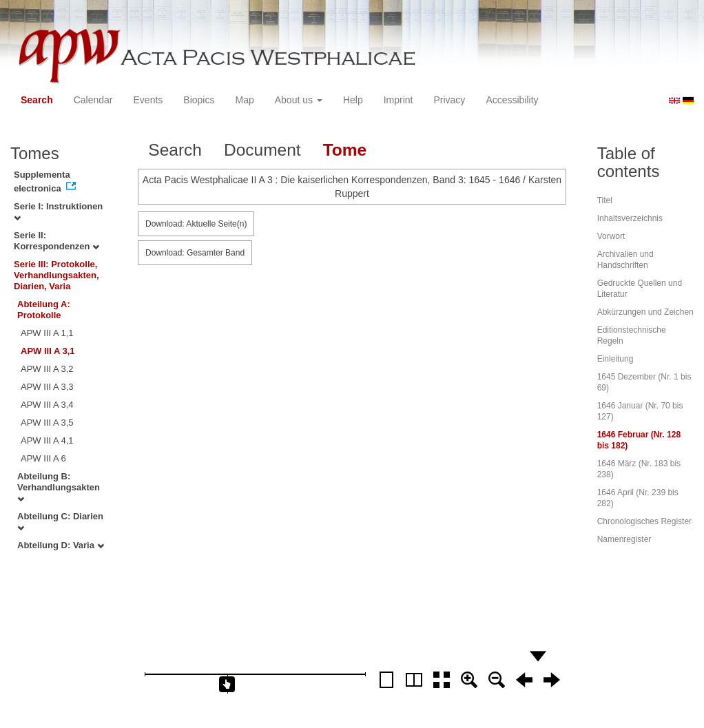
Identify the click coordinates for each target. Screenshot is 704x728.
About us (299, 100)
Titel (605, 200)
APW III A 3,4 (47, 405)
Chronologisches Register (644, 521)
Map (244, 100)
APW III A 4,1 (47, 440)
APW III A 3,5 (47, 423)
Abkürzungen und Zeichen (645, 312)
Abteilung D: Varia (61, 545)
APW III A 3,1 (48, 351)
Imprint (398, 100)
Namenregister (624, 539)
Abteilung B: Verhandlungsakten (59, 487)
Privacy (449, 100)
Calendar (93, 100)
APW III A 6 (43, 458)
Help (353, 100)
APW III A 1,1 (47, 333)
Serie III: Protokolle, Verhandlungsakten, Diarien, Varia (56, 275)
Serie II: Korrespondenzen (56, 241)
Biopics (199, 100)
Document (262, 150)
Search (37, 100)
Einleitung (615, 359)
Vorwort (611, 236)
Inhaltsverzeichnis (630, 218)
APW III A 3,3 (47, 387)
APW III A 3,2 (47, 369)
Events (148, 100)
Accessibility (512, 100)
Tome (345, 150)
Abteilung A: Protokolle (44, 310)
